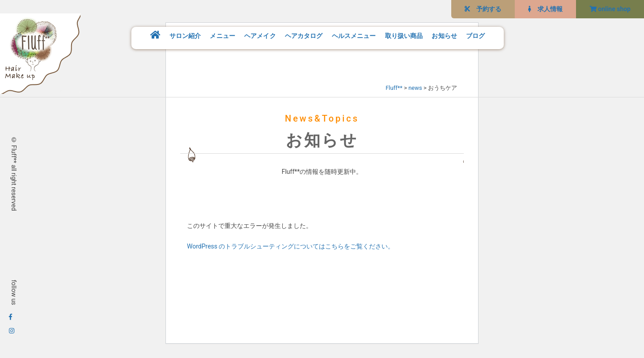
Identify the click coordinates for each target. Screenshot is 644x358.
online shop (610, 9)
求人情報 (545, 9)
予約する (483, 9)
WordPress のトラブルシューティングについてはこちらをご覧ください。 (291, 246)
